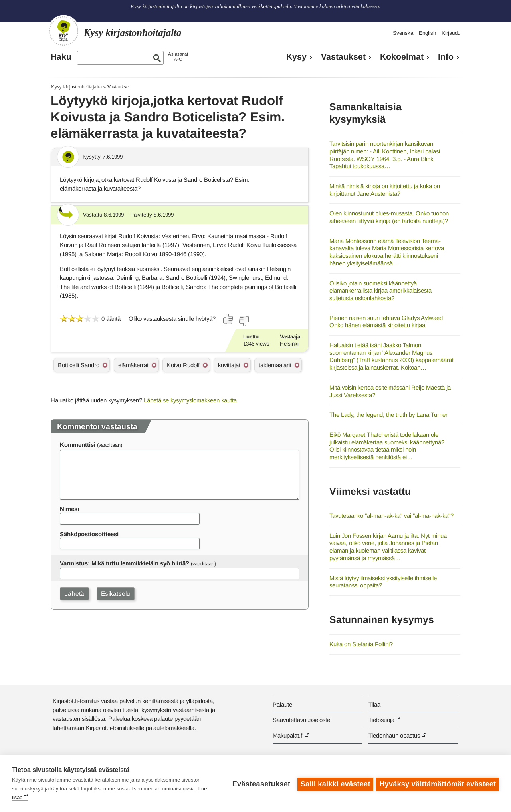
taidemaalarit (275, 365)
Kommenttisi (78, 445)
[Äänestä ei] (244, 321)
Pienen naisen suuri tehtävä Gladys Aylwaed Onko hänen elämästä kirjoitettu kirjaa (386, 322)
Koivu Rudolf (183, 365)
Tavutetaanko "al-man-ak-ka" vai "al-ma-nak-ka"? (391, 516)
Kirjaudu (451, 33)
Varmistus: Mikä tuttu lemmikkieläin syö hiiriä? (125, 563)
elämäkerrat (133, 365)
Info (446, 57)
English (427, 33)
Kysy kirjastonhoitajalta (76, 87)
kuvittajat (229, 365)
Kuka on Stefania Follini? (361, 644)
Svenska (403, 33)
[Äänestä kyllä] (228, 319)
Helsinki (289, 344)
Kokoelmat (402, 57)
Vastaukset (343, 57)
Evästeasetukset (260, 784)
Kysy (296, 57)
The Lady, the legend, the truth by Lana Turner (388, 415)
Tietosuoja (381, 720)
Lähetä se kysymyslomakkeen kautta (190, 400)
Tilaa (374, 704)
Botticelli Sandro (79, 365)
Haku (61, 57)
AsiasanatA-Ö (178, 57)
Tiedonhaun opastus (394, 735)
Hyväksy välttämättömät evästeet (438, 784)
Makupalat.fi (288, 735)
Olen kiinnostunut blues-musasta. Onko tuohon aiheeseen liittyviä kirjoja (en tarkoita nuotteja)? (389, 217)
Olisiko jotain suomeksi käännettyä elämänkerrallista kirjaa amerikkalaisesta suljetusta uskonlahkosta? (380, 291)
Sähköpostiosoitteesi (89, 534)
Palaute (282, 704)
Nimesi (69, 509)
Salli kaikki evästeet (334, 784)
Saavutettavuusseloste (301, 720)
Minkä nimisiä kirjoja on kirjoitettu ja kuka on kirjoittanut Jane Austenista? (385, 190)
